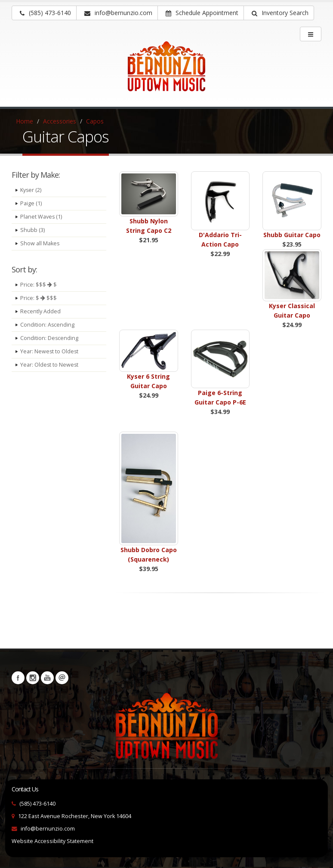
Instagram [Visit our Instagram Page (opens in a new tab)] (33, 678)
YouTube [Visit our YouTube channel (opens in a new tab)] (47, 678)
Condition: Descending (49, 338)
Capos (95, 121)
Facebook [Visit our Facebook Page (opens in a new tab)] (18, 678)
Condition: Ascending (48, 325)
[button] (279, 13)
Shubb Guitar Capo (292, 235)
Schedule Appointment (202, 13)
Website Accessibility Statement (52, 841)
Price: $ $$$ (39, 298)
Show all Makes (40, 243)
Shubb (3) (32, 230)
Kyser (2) (31, 190)
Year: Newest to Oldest (50, 351)
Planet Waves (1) (41, 217)
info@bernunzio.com (48, 829)
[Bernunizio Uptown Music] (166, 72)
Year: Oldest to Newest (50, 365)
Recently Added (40, 311)
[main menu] (311, 34)
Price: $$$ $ (39, 285)
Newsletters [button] (62, 678)
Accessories (60, 121)
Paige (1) (31, 203)
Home (25, 121)
